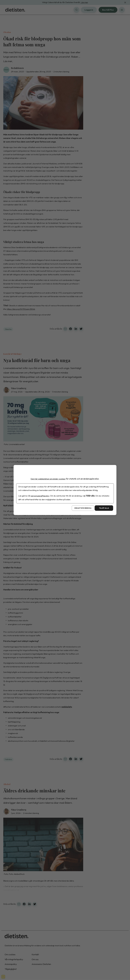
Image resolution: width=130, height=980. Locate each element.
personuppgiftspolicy (40, 496)
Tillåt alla (104, 508)
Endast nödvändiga (83, 508)
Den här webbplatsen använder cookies (48, 479)
